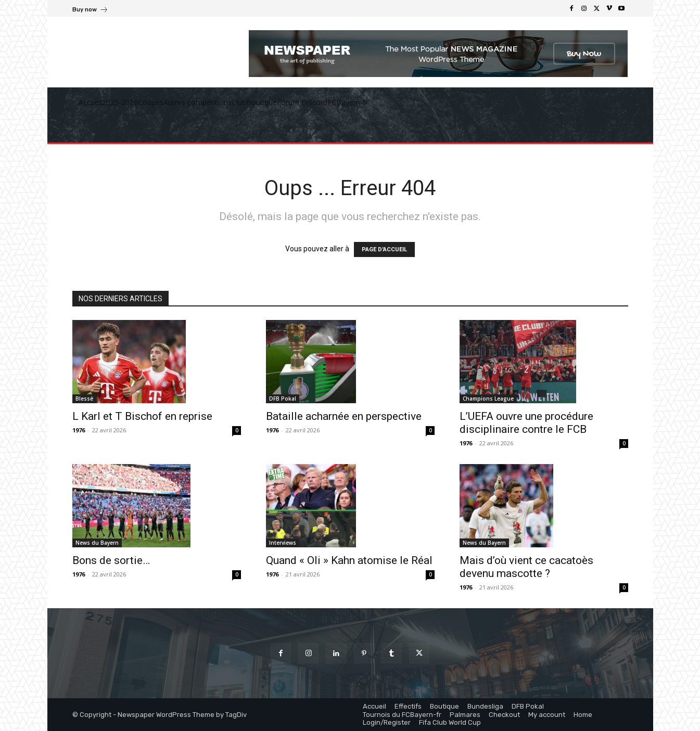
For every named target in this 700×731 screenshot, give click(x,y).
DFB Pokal (283, 399)
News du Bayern (97, 543)
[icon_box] (90, 11)
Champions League (488, 399)
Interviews (283, 543)
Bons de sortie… (111, 560)
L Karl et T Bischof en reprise (142, 416)
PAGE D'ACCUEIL (384, 249)
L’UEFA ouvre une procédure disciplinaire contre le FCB (526, 423)
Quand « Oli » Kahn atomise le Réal (349, 560)
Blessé (84, 399)
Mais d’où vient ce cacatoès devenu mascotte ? (526, 567)
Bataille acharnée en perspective (344, 416)
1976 (79, 430)
